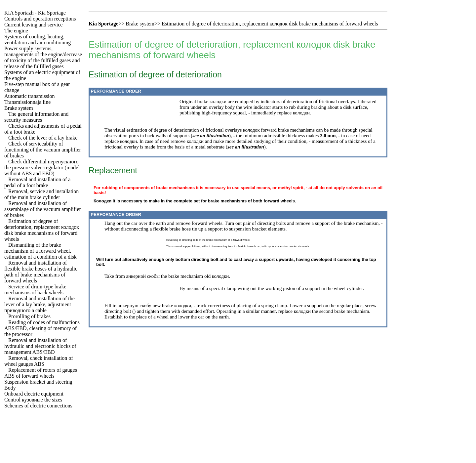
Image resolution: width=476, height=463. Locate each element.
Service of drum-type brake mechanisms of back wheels (35, 290)
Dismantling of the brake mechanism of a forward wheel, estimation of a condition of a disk (40, 251)
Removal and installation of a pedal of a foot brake (37, 182)
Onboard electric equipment (34, 394)
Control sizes (33, 400)
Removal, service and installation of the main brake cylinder (41, 194)
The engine (16, 31)
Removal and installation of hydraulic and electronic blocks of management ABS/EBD (40, 346)
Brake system (19, 108)
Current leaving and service (33, 25)
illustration (218, 136)
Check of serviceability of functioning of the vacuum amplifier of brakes (43, 150)
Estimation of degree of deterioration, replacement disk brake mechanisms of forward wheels (42, 230)
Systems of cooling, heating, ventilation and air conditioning (38, 40)
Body (10, 388)
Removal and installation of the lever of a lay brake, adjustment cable (40, 304)
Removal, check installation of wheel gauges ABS (39, 361)
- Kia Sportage (35, 13)
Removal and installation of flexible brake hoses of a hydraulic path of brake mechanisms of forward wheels (41, 272)
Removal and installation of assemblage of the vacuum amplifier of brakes (43, 209)
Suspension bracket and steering (38, 382)
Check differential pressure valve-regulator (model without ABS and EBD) (42, 168)
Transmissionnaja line (27, 102)
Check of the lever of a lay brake (43, 138)
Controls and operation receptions (40, 19)
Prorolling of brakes (29, 316)
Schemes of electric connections (38, 406)
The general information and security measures (36, 117)
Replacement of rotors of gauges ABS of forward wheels (41, 373)
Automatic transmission (29, 96)
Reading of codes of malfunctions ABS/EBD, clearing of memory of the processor (42, 328)
